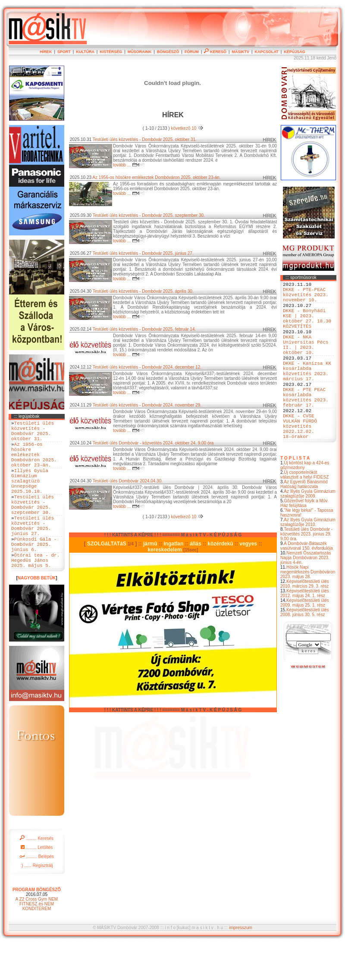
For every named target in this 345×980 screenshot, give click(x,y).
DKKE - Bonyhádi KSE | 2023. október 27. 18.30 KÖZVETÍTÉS (307, 328)
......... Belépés (37, 893)
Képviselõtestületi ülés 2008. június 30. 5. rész (305, 651)
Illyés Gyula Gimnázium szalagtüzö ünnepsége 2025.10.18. (30, 496)
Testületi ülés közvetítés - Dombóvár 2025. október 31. (145, 139)
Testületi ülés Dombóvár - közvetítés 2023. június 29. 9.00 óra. (306, 573)
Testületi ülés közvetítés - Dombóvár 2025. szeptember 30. (149, 215)
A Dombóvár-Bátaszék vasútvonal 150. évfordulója (307, 585)
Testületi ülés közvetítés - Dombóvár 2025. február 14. (144, 329)
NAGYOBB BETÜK (37, 614)
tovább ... (129, 165)
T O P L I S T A (295, 497)
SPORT (64, 52)
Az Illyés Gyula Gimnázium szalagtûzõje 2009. (308, 532)
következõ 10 (187, 128)
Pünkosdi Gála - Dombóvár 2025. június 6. (34, 575)
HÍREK (46, 52)
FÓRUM (192, 52)
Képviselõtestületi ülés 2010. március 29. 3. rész (305, 623)
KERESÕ (215, 52)
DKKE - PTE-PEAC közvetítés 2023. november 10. (306, 298)
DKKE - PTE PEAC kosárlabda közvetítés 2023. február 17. (306, 426)
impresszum (241, 964)
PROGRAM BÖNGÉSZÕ (37, 926)
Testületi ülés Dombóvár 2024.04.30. (128, 481)
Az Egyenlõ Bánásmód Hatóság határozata (304, 523)
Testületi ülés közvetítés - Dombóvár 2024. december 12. (147, 367)
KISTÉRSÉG (111, 52)
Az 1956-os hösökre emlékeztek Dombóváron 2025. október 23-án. (156, 177)
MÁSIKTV (240, 52)
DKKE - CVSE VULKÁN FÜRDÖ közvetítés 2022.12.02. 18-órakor (300, 462)
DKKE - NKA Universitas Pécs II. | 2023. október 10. (306, 360)
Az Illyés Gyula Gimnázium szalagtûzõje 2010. (308, 561)
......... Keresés (37, 875)
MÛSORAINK (140, 52)
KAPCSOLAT (266, 52)
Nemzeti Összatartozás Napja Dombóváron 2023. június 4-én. (306, 596)
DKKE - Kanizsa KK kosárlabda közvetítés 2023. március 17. (307, 393)
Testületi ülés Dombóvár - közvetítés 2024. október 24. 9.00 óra (153, 443)
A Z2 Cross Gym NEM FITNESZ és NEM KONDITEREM (37, 940)
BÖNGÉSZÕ (168, 52)
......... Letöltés (37, 884)
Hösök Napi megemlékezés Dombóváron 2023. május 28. (308, 611)
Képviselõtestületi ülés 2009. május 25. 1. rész (305, 642)
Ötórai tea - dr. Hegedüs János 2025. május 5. (35, 595)
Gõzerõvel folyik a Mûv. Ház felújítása (304, 542)
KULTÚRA (85, 52)
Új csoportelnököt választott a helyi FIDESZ (304, 513)
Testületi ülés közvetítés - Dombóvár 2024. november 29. (147, 405)
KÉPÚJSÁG (295, 52)
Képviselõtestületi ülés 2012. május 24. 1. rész (305, 632)
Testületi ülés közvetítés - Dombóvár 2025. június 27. (143, 253)
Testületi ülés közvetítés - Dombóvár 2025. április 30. (143, 291)
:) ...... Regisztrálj (36, 902)
